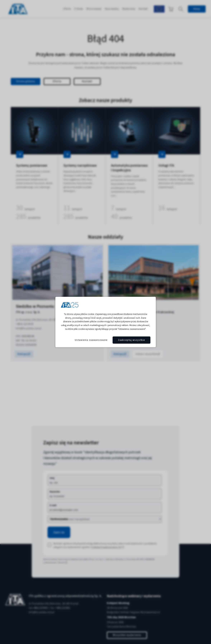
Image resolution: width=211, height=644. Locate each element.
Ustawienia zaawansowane (91, 340)
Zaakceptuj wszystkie (131, 340)
